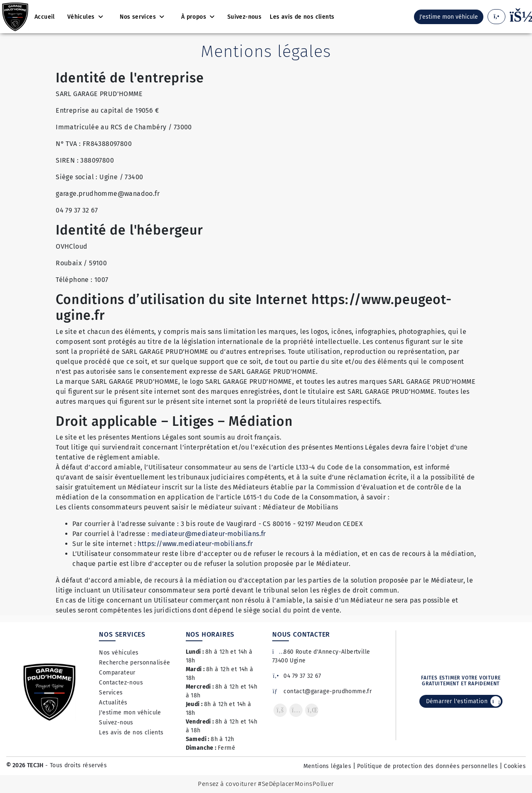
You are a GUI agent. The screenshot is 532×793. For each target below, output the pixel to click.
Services (111, 693)
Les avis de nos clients (131, 732)
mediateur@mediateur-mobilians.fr (209, 534)
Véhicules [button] (82, 17)
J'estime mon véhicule (130, 713)
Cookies (515, 766)
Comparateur (117, 673)
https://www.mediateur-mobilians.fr (195, 544)
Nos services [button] (139, 17)
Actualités (113, 703)
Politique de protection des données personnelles (427, 766)
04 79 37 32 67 (297, 676)
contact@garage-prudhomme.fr (322, 691)
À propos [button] (195, 17)
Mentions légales (327, 766)
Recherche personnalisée (134, 663)
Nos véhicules (119, 653)
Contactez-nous (121, 683)
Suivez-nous (116, 723)
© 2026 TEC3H (25, 765)
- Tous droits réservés (75, 765)
